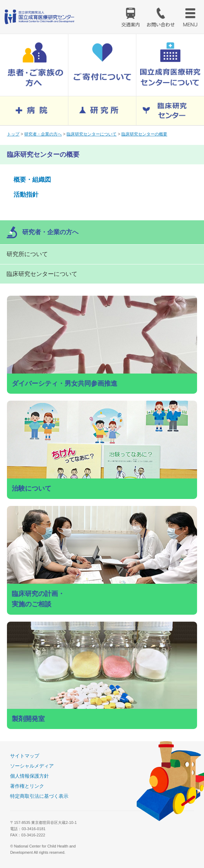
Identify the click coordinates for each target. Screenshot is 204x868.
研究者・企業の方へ (43, 134)
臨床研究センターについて (92, 134)
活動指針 (26, 195)
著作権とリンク (27, 786)
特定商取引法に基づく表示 (39, 796)
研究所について (27, 254)
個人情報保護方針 (29, 776)
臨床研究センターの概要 (144, 134)
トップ (13, 134)
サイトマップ (25, 756)
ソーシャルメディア (32, 766)
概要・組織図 (32, 180)
